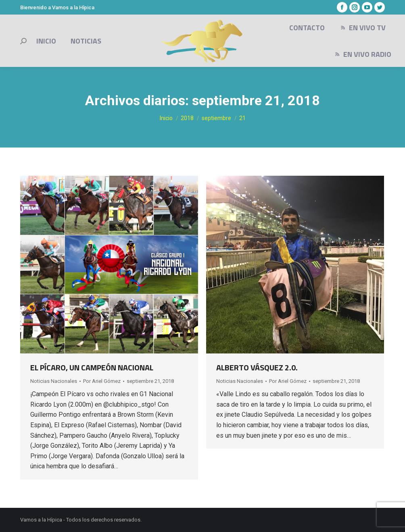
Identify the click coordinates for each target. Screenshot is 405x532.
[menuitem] (46, 41)
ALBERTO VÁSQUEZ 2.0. (257, 367)
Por (102, 381)
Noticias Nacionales (54, 381)
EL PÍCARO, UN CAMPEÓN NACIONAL (92, 367)
